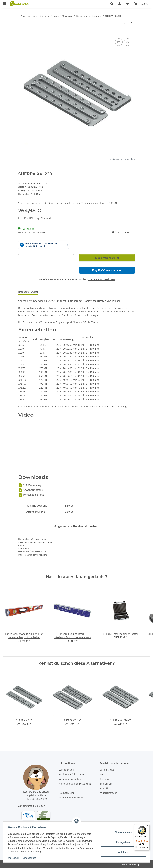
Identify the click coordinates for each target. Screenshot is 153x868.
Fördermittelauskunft (71, 797)
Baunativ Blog (67, 793)
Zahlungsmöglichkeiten (72, 774)
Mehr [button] (44, 232)
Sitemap (104, 779)
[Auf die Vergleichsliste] (119, 42)
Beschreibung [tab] (28, 292)
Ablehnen (122, 852)
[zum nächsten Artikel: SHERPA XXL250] (131, 23)
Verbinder (36, 191)
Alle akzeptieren (122, 833)
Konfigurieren (122, 842)
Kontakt (104, 788)
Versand (46, 218)
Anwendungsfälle (31, 490)
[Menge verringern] (22, 258)
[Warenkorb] (141, 4)
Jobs (61, 788)
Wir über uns (66, 770)
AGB (102, 774)
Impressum (14, 858)
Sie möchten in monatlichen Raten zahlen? (77, 279)
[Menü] (148, 826)
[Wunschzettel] (128, 4)
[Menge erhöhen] (70, 258)
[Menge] (46, 258)
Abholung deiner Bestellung (75, 784)
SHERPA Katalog (30, 485)
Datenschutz (30, 858)
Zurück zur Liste (29, 16)
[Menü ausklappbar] (4, 2)
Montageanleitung (31, 495)
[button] (112, 4)
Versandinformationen (72, 779)
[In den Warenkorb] (21, 34)
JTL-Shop (135, 864)
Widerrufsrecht (108, 793)
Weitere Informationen (102, 279)
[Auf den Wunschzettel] (128, 42)
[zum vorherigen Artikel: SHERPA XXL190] (124, 23)
